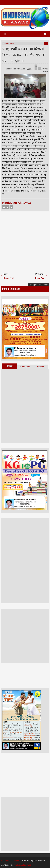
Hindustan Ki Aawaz (17, 69)
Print (44, 69)
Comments (25, 367)
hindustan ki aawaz (23, 865)
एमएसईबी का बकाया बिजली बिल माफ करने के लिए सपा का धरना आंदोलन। (24, 54)
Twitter (8, 207)
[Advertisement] (25, 241)
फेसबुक (10, 366)
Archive (40, 367)
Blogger (33, 285)
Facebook (4, 207)
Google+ (11, 207)
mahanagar (10, 43)
